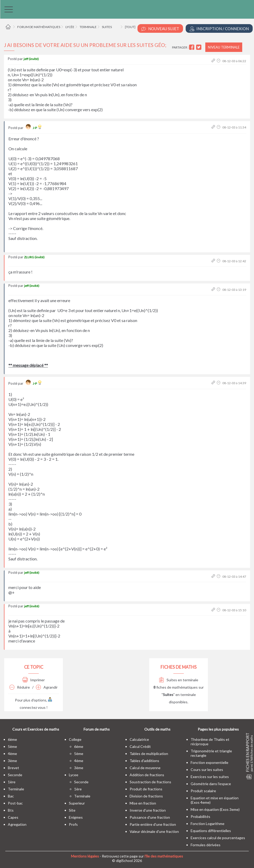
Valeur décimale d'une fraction (154, 831)
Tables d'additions (144, 761)
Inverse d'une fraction (148, 810)
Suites (107, 27)
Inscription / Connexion (219, 29)
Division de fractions (146, 796)
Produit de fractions (146, 789)
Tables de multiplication (149, 754)
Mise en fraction (143, 803)
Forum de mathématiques (39, 27)
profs (73, 824)
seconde (15, 775)
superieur (77, 803)
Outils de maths (157, 729)
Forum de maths (97, 729)
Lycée (70, 27)
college (75, 739)
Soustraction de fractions (150, 782)
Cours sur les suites (207, 770)
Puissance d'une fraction (150, 817)
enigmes (76, 817)
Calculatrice (139, 739)
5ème (12, 746)
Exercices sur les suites (210, 777)
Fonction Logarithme (208, 824)
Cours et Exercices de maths (36, 729)
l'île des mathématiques (164, 856)
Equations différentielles (211, 831)
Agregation (17, 824)
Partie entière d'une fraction (153, 824)
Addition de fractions (147, 775)
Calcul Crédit (140, 746)
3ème (12, 761)
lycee (74, 775)
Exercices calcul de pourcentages (218, 838)
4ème (12, 754)
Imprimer (34, 680)
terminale (16, 789)
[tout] (130, 27)
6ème (12, 739)
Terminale (88, 27)
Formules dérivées (206, 845)
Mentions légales (85, 856)
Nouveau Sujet (160, 29)
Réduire (20, 687)
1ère (12, 782)
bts (11, 810)
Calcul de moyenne (145, 768)
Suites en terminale (179, 680)
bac (11, 796)
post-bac (15, 803)
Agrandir (47, 687)
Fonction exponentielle (209, 762)
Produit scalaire (203, 791)
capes (13, 817)
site (72, 810)
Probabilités (200, 816)
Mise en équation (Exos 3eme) (215, 809)
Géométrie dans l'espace (211, 784)
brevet (13, 768)
